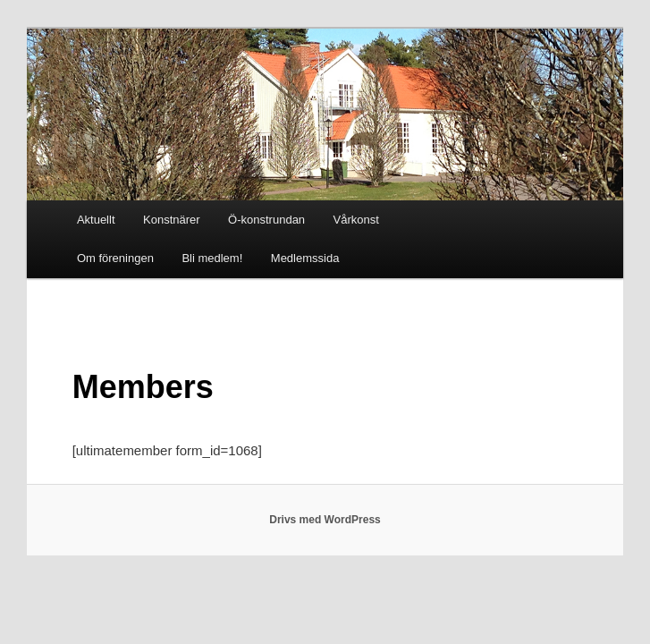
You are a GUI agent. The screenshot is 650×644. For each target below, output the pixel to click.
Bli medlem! (212, 258)
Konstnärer (172, 220)
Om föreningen (115, 258)
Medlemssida (305, 258)
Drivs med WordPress (325, 520)
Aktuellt (96, 220)
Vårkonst (356, 220)
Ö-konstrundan (266, 220)
